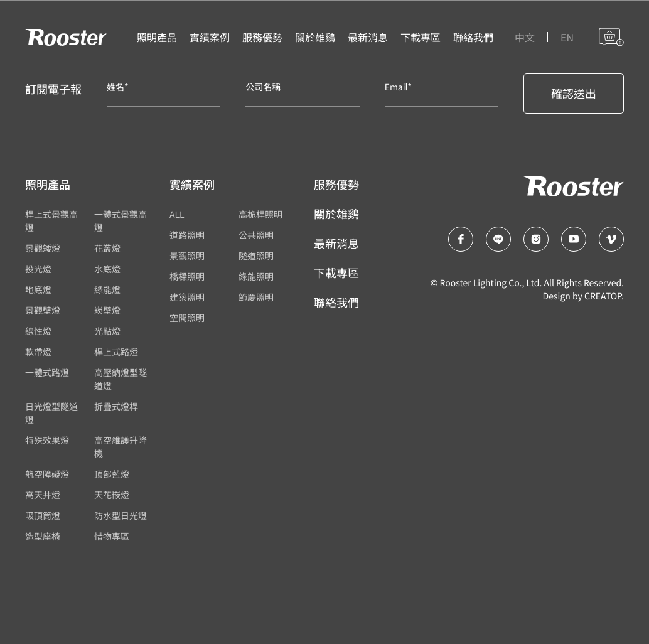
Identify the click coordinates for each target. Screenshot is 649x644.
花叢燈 (107, 249)
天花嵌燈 (112, 495)
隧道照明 (256, 256)
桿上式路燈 (116, 352)
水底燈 (107, 269)
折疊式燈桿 (116, 407)
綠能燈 (107, 290)
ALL (177, 215)
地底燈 (38, 290)
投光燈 (38, 269)
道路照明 (187, 235)
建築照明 (187, 298)
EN (567, 38)
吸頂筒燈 (43, 516)
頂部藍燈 (112, 475)
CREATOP (603, 296)
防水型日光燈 (121, 516)
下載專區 (336, 273)
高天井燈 (43, 495)
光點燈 (107, 331)
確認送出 (574, 94)
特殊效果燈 (47, 441)
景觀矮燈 (43, 249)
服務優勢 (336, 185)
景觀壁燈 (43, 311)
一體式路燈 (47, 373)
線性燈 (38, 331)
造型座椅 (43, 537)
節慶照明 (256, 298)
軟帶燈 (38, 352)
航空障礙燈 (47, 475)
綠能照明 (256, 277)
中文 (525, 38)
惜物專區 (112, 537)
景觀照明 (187, 256)
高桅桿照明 (260, 215)
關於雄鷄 (336, 214)
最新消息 (336, 244)
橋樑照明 (187, 277)
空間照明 (187, 318)
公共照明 (256, 235)
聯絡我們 (336, 303)
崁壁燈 (107, 311)
